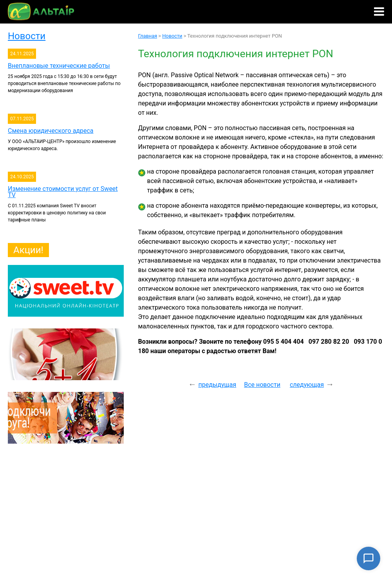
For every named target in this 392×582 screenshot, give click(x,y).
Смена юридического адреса (51, 131)
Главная (148, 36)
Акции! (28, 250)
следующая (307, 385)
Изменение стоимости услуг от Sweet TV (63, 192)
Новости (27, 36)
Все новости (262, 385)
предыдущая (217, 385)
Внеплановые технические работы (59, 66)
